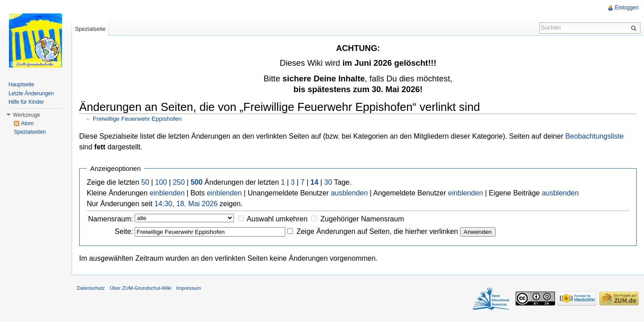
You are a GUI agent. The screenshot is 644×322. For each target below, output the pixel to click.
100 (161, 182)
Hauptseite (21, 85)
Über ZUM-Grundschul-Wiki (140, 288)
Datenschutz (91, 288)
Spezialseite (90, 29)
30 (328, 182)
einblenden (167, 193)
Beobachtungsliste (595, 136)
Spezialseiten (30, 132)
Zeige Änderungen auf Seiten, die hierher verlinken (377, 231)
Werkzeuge (26, 115)
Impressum (189, 288)
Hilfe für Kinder (26, 102)
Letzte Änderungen (31, 93)
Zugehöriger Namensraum (362, 219)
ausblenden (350, 193)
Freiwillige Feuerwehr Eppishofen (138, 119)
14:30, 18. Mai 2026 (186, 204)
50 (145, 182)
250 (179, 182)
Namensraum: (110, 219)
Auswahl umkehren (277, 219)
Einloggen (627, 8)
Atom (27, 123)
